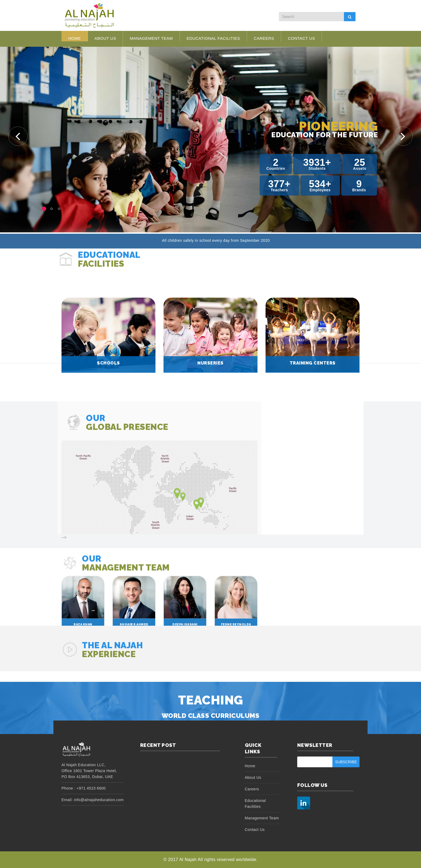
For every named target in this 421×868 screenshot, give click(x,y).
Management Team (151, 38)
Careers (264, 38)
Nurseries (210, 425)
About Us (105, 41)
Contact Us (301, 38)
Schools (108, 425)
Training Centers (313, 425)
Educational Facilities (213, 38)
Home (75, 38)
